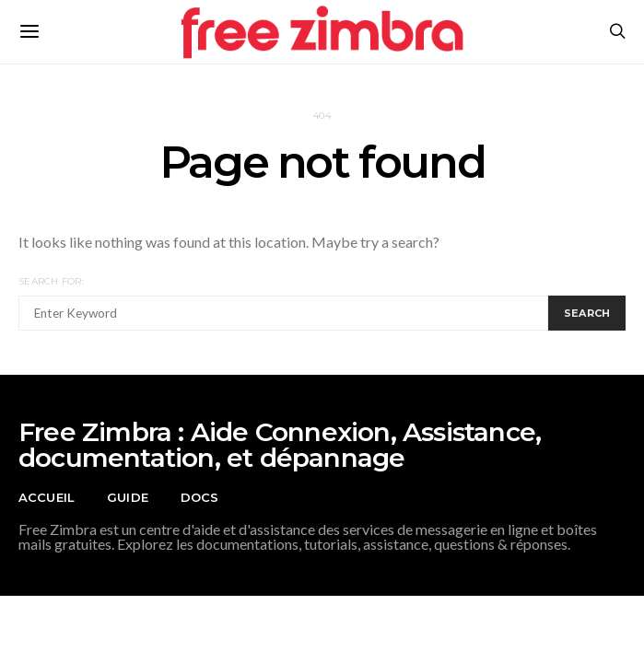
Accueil (47, 497)
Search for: (51, 281)
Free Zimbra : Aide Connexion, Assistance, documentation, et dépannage (280, 445)
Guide (128, 497)
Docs (200, 497)
